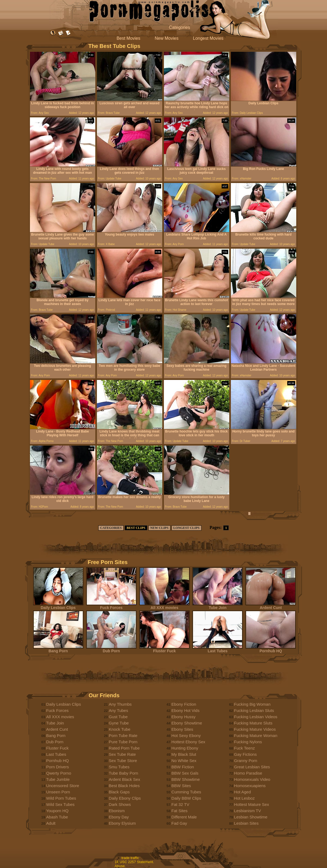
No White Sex (184, 761)
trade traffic (130, 858)
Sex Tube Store (123, 761)
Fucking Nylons (248, 742)
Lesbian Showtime (251, 817)
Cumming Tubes (186, 792)
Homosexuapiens (250, 786)
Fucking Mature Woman (256, 735)
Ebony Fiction (184, 704)
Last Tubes (218, 649)
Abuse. (120, 866)
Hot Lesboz (245, 798)
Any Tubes (119, 710)
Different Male (184, 817)
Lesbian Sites (246, 823)
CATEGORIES (111, 528)
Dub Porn (111, 649)
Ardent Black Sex (125, 779)
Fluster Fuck (164, 649)
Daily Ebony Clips (125, 798)
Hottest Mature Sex (252, 804)
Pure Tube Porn (123, 742)
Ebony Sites (182, 729)
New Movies (166, 38)
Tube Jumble (58, 779)
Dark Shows (120, 804)
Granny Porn (246, 761)
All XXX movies (164, 606)
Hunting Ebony (185, 748)
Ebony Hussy (184, 717)
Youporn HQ (57, 811)
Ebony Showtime (187, 723)
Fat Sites (180, 811)
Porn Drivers (58, 767)
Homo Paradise (248, 773)
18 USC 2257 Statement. (134, 862)
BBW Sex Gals (185, 773)
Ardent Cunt (271, 606)
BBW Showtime (186, 779)
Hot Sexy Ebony (186, 735)
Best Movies (128, 38)
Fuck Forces (111, 606)
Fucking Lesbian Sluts (254, 710)
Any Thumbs (120, 704)
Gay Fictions (245, 754)
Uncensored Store (63, 786)
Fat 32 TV (181, 804)
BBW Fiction (183, 767)
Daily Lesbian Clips (58, 606)
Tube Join (218, 606)
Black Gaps (119, 792)
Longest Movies (208, 38)
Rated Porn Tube (124, 748)
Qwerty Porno (59, 773)
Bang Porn (58, 649)
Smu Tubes (119, 767)
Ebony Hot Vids (186, 710)
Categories (180, 27)
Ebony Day (119, 817)
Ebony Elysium (122, 823)
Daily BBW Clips (186, 798)
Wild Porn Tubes (61, 798)
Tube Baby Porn (124, 773)
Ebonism (117, 811)
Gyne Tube (119, 723)
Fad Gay (179, 823)
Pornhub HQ (271, 649)
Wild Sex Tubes (60, 804)
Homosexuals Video (252, 779)
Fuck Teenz (245, 748)
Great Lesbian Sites (252, 767)
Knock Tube (120, 729)
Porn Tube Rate (123, 735)
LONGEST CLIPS (187, 528)
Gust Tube (118, 717)
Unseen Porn (58, 792)
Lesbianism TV (248, 811)
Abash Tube (57, 817)
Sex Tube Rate (122, 754)
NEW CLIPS (159, 528)
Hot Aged (243, 792)
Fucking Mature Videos (255, 729)
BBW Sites (181, 786)
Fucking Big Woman (252, 704)
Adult (51, 823)
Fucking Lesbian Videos (256, 717)
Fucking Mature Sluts (253, 723)
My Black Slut (184, 754)
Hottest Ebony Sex (188, 742)
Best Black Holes (124, 786)
